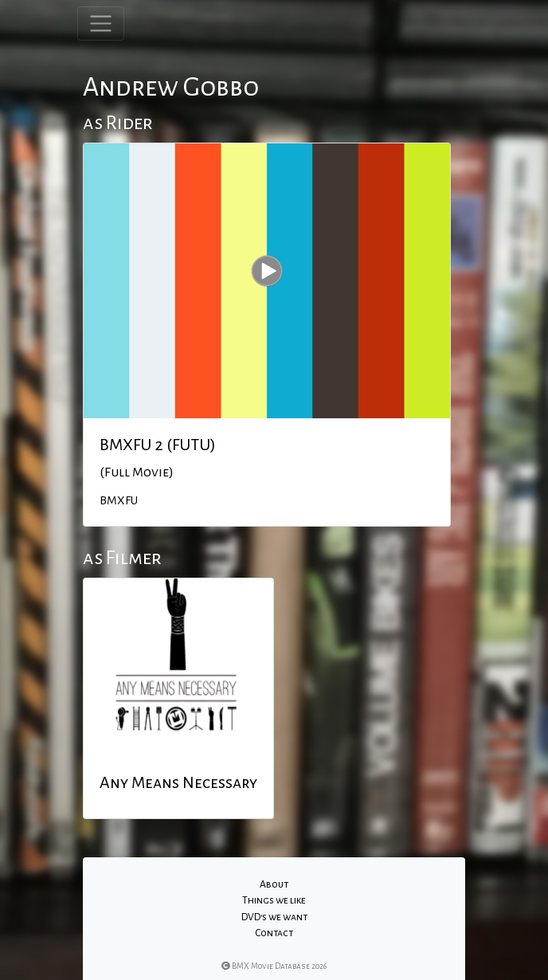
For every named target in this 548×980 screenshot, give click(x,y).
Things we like (274, 900)
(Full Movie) (137, 472)
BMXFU (119, 500)
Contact (274, 933)
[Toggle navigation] (101, 24)
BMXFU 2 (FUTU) (158, 445)
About (274, 884)
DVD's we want (274, 917)
